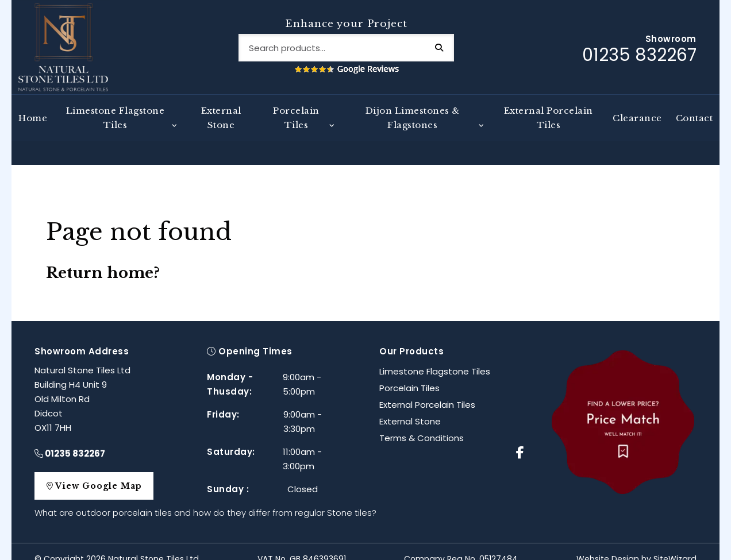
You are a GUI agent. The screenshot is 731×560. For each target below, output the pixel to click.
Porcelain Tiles (296, 127)
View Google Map (99, 471)
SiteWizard (675, 544)
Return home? (103, 258)
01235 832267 (70, 439)
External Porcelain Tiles (549, 127)
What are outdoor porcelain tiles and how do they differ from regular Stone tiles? (205, 498)
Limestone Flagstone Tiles (116, 127)
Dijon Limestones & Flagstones (413, 127)
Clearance (637, 127)
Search (448, 52)
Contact (695, 127)
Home (33, 127)
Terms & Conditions (422, 423)
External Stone (221, 127)
